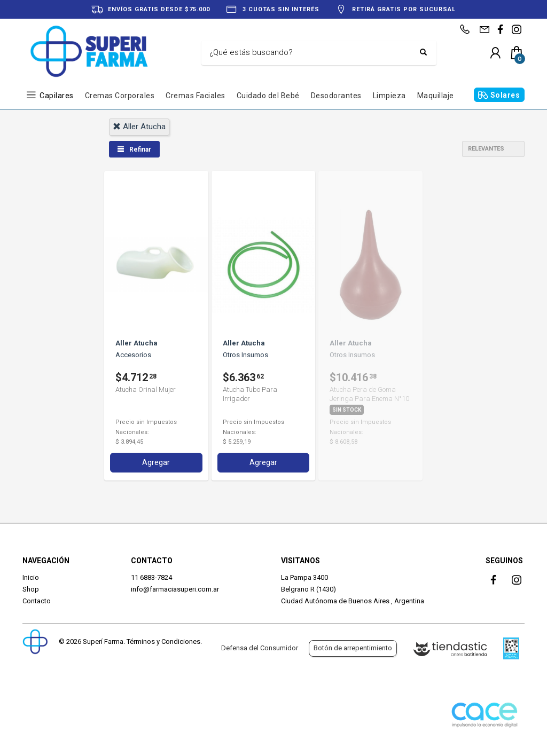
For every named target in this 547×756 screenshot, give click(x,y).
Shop (31, 589)
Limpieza (389, 96)
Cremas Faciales (196, 96)
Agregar (156, 462)
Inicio (31, 577)
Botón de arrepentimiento (353, 648)
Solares (505, 95)
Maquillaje (436, 96)
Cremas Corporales (120, 96)
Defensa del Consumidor (260, 648)
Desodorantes (336, 96)
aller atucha (139, 127)
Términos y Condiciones (163, 641)
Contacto (37, 601)
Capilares (57, 96)
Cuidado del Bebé (268, 96)
